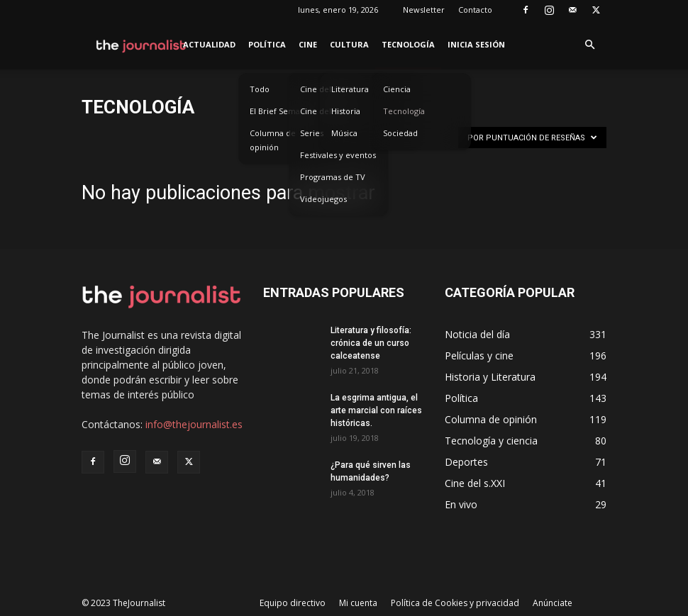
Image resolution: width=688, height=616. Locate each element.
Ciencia (397, 89)
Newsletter (424, 10)
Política (267, 44)
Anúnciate (553, 603)
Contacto (475, 10)
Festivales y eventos (338, 155)
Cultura (349, 44)
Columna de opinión (273, 140)
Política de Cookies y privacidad (455, 603)
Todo (260, 89)
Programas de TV (333, 177)
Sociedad (400, 133)
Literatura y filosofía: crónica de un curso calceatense (371, 343)
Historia (346, 111)
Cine (308, 44)
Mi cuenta (358, 603)
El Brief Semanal (281, 111)
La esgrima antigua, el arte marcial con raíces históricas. (376, 410)
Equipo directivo (293, 603)
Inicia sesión (476, 44)
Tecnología (408, 44)
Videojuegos (323, 199)
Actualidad (209, 44)
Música (344, 133)
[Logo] (142, 45)
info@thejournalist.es (194, 424)
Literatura (350, 89)
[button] (589, 45)
